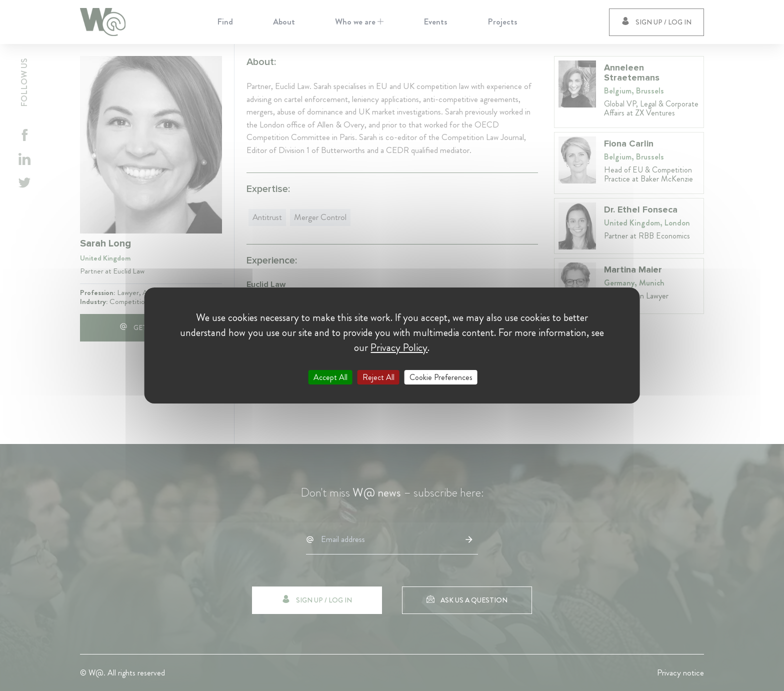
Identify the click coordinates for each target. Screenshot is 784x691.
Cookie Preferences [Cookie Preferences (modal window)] (441, 377)
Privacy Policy (399, 347)
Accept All (330, 377)
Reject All (378, 377)
